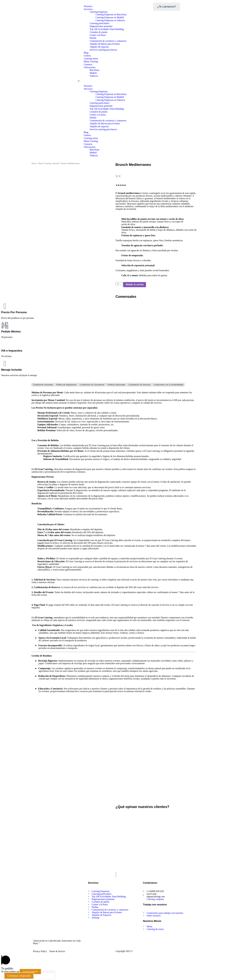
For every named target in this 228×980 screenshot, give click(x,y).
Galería (87, 56)
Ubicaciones (90, 67)
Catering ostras (91, 59)
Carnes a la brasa (98, 35)
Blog (86, 53)
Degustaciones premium (101, 26)
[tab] (43, 385)
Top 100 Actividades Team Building (107, 29)
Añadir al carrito (135, 284)
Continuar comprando (19, 976)
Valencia (94, 76)
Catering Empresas (99, 12)
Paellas (93, 38)
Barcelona (94, 70)
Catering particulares (100, 23)
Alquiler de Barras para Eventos (105, 44)
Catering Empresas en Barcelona (111, 14)
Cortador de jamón (99, 32)
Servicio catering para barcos (103, 50)
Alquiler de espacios (100, 47)
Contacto (88, 64)
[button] (114, 81)
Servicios (88, 9)
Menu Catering (91, 61)
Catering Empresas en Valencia (110, 20)
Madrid (93, 73)
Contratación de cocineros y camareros (108, 41)
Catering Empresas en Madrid (110, 17)
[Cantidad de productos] (119, 284)
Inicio (34, 163)
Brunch (56, 163)
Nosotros (88, 6)
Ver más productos (30, 972)
